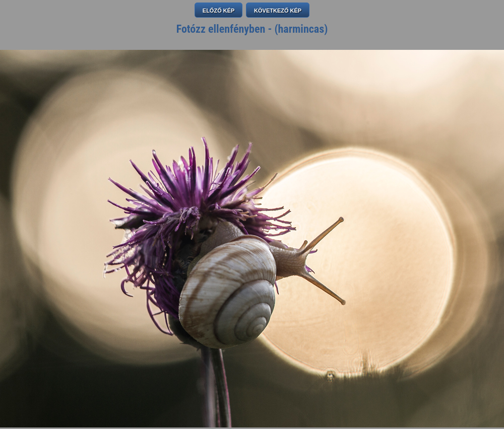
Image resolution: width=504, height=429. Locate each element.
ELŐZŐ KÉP (219, 11)
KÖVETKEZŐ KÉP (278, 11)
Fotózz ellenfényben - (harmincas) (252, 29)
